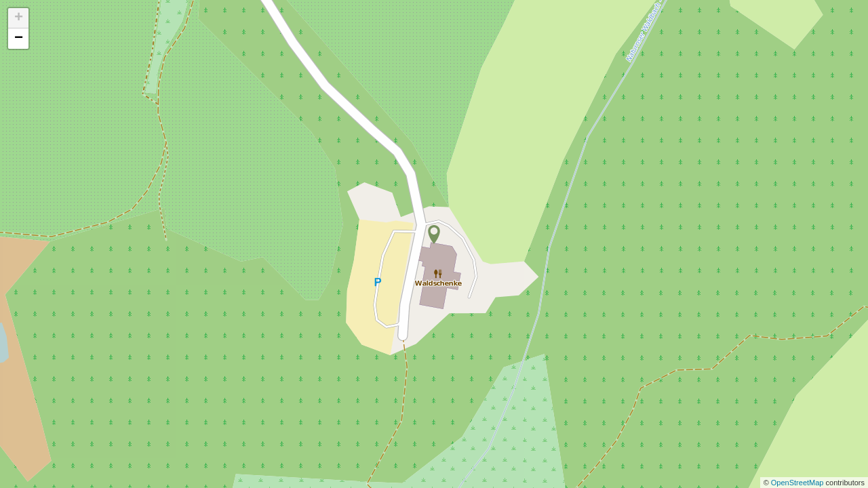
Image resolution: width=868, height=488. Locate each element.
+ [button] (19, 18)
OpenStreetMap (798, 483)
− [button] (19, 39)
